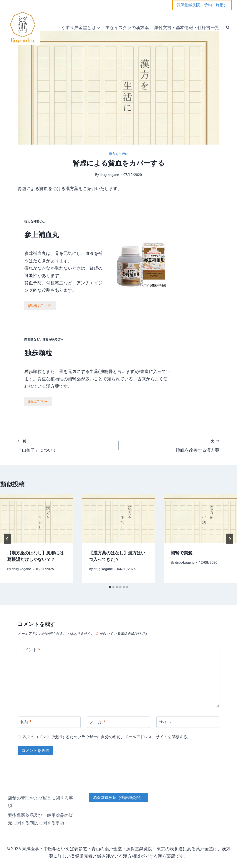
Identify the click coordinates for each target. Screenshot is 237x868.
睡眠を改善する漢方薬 (171, 442)
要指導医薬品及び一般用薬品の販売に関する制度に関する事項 (40, 816)
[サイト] (188, 720)
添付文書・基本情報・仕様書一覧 (187, 28)
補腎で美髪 (182, 550)
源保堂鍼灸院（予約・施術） (202, 5)
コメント (30, 647)
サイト (165, 720)
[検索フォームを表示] (228, 28)
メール (97, 720)
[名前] (49, 720)
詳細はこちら (24, 307)
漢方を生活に (118, 154)
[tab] (110, 585)
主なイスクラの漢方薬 (127, 28)
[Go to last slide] (7, 536)
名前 (26, 720)
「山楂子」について (66, 442)
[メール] (119, 720)
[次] (230, 536)
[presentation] (37, 516)
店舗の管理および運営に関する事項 (40, 799)
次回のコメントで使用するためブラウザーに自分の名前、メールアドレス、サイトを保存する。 (107, 734)
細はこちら (22, 397)
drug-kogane (109, 175)
